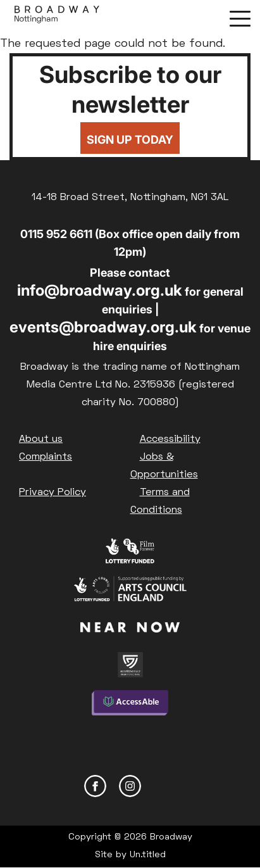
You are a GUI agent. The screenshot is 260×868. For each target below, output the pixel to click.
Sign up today (130, 140)
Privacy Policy (53, 493)
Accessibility (170, 439)
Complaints (46, 457)
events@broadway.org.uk (103, 327)
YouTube (165, 786)
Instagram (130, 786)
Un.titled (148, 855)
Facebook (95, 786)
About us (41, 439)
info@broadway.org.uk (100, 290)
